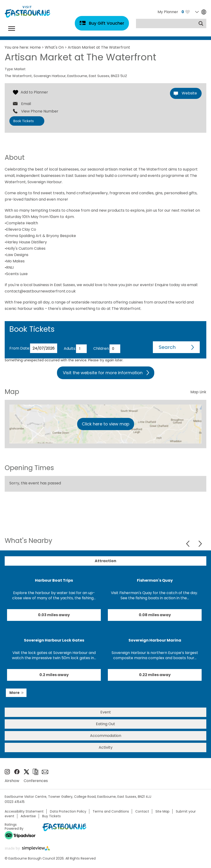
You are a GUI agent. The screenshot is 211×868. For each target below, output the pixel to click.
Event (106, 712)
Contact (142, 811)
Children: (101, 348)
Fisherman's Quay (155, 580)
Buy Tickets (51, 816)
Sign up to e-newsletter (45, 772)
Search (167, 347)
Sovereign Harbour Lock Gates (54, 640)
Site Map (162, 811)
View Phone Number (40, 111)
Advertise (28, 816)
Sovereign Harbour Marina (155, 640)
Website (189, 93)
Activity (106, 747)
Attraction (105, 561)
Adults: (70, 348)
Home (35, 47)
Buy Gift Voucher (107, 23)
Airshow (12, 781)
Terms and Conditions (111, 811)
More (14, 693)
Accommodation (106, 736)
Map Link (198, 392)
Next (200, 544)
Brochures (35, 772)
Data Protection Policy (68, 811)
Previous (188, 544)
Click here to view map (106, 424)
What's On (54, 47)
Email (26, 104)
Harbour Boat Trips (54, 580)
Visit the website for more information (103, 373)
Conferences (36, 781)
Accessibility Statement (24, 811)
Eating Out (105, 724)
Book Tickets (24, 121)
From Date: (20, 348)
